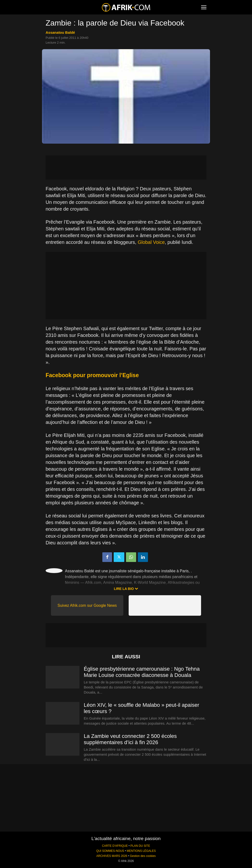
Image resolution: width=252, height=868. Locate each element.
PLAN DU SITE (140, 846)
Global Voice (151, 242)
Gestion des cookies (143, 856)
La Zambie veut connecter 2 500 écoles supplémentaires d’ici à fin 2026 (130, 739)
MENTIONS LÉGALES (141, 851)
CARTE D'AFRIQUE (115, 846)
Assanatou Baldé (60, 32)
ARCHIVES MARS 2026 (112, 856)
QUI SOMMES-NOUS (110, 851)
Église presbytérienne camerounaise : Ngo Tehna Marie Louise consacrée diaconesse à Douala (142, 672)
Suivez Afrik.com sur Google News (87, 605)
